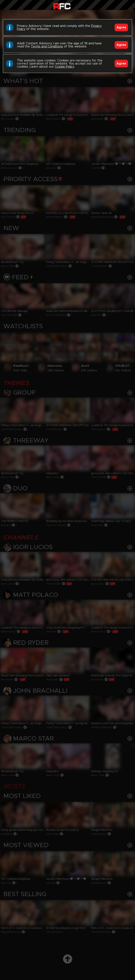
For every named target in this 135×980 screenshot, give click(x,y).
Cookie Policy (64, 67)
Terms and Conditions (47, 46)
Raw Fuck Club (62, 6)
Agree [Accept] (121, 27)
